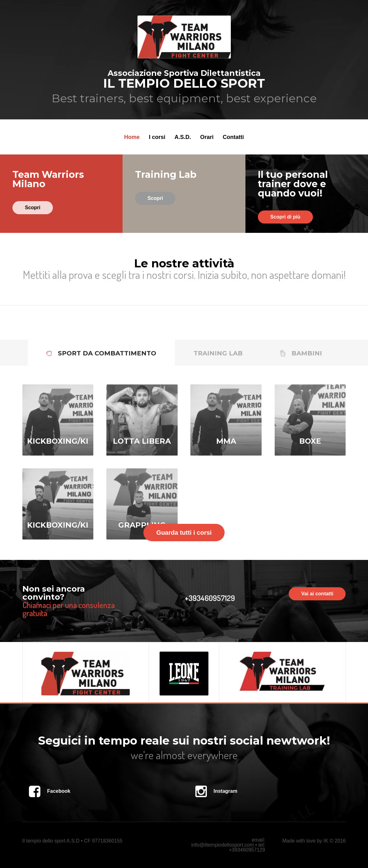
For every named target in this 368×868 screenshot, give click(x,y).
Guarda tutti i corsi (184, 533)
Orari (207, 137)
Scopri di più (285, 217)
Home (132, 137)
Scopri (33, 208)
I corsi (157, 137)
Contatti (233, 137)
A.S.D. (183, 137)
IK (326, 841)
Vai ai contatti (317, 594)
